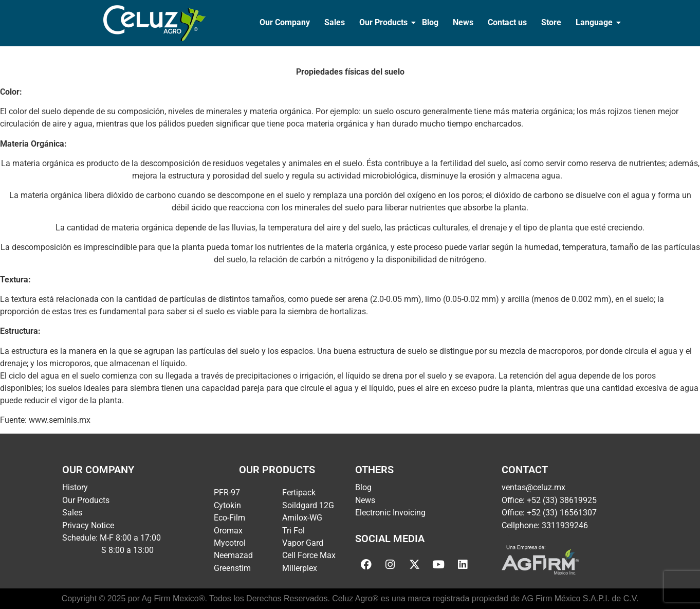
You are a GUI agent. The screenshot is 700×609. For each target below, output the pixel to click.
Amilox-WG (302, 518)
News (463, 22)
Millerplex (300, 568)
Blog (430, 22)
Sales (335, 22)
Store (551, 22)
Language (595, 22)
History (75, 487)
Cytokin (227, 505)
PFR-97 (227, 492)
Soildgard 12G (308, 505)
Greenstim (232, 568)
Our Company (285, 22)
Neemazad (233, 555)
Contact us (507, 22)
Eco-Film (229, 518)
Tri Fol (293, 531)
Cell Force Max (309, 555)
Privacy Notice (88, 525)
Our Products (384, 22)
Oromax (228, 531)
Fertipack (299, 492)
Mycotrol (230, 543)
